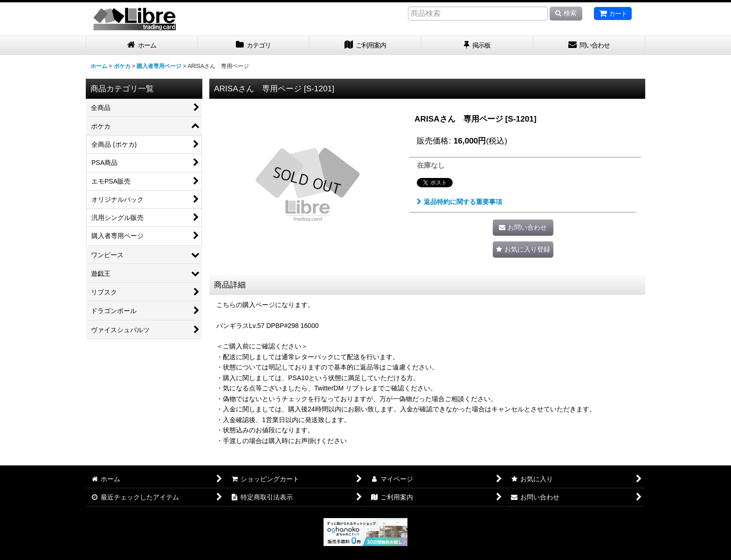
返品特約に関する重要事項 (459, 202)
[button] (523, 249)
